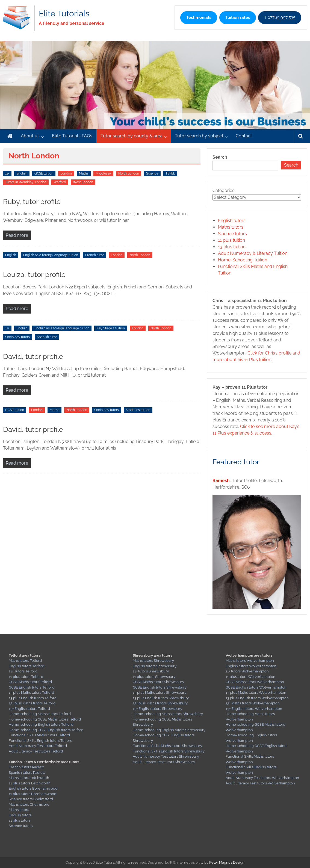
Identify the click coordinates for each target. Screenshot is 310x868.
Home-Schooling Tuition (243, 260)
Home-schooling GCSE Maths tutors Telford (45, 719)
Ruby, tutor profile (32, 202)
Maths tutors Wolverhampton (250, 661)
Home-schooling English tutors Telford (41, 724)
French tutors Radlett (26, 767)
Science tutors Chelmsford (31, 799)
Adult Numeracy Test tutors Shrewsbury (166, 756)
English (22, 173)
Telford (44, 709)
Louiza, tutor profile (34, 274)
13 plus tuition (232, 247)
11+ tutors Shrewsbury (151, 671)
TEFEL (170, 173)
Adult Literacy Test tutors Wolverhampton (260, 783)
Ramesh (221, 481)
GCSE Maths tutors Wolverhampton (255, 682)
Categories (223, 191)
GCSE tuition (44, 173)
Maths (84, 173)
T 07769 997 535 (280, 17)
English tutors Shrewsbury (155, 666)
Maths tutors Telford (25, 661)
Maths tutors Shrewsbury (153, 661)
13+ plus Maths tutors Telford (32, 703)
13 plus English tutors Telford (33, 698)
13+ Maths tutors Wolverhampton (253, 703)
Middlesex (103, 173)
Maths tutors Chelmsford (29, 804)
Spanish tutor (47, 337)
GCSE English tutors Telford (32, 687)
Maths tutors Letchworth (29, 778)
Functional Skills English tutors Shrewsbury (169, 751)
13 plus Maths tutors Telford (31, 693)
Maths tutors (231, 227)
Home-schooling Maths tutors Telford (40, 714)
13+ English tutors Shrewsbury (157, 709)
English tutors (232, 221)
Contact (244, 136)
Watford (60, 182)
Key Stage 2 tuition (111, 328)
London (66, 173)
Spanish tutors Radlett (27, 773)
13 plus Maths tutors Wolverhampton (256, 693)
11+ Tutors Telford (23, 671)
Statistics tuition (138, 410)
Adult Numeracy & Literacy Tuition (253, 253)
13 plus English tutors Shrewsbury (161, 698)
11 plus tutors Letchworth (30, 783)
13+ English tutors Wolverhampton (254, 709)
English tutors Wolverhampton (251, 666)
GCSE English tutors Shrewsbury (160, 687)
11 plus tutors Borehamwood (33, 794)
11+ (7, 173)
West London (83, 182)
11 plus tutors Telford (26, 677)
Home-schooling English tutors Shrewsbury (169, 730)
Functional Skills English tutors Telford (41, 741)
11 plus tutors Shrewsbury (154, 677)
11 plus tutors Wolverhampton (250, 677)
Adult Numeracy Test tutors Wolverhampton (262, 778)
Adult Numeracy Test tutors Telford (38, 746)
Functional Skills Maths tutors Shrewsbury (167, 746)
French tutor (95, 255)
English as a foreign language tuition (51, 255)
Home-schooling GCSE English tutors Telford (46, 730)
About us (30, 136)
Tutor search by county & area (132, 136)
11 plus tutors (20, 820)
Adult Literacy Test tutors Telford (36, 751)
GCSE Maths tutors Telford (30, 682)
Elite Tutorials (64, 14)
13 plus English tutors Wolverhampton (257, 698)
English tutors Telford (26, 666)
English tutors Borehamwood (33, 788)
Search (220, 157)
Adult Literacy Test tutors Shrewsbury (164, 762)
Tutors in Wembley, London (26, 182)
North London (129, 173)
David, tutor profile (33, 356)
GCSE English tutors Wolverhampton (256, 687)
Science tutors (232, 234)
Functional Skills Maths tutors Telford (39, 735)
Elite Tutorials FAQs (72, 136)
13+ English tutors (23, 709)
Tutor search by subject (199, 136)
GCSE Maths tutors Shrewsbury (158, 682)
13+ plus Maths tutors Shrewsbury (160, 703)
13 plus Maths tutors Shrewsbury (160, 693)
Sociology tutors (17, 337)
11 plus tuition (231, 240)
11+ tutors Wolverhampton (247, 671)
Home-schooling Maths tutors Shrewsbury (168, 714)
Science (152, 173)
